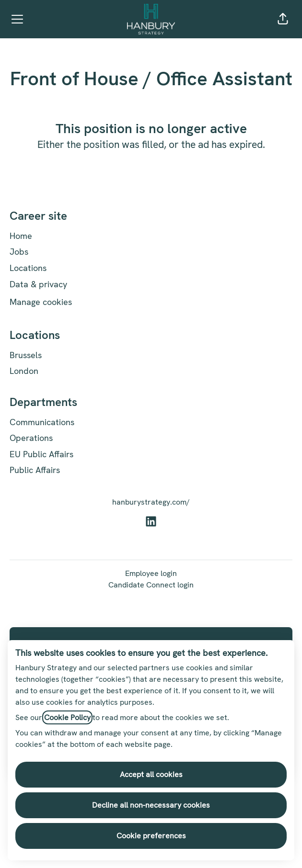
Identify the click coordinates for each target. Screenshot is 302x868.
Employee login (151, 573)
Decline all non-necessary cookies (151, 805)
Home (21, 236)
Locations (28, 268)
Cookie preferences (151, 836)
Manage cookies (41, 302)
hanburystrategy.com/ (151, 502)
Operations (31, 438)
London (24, 371)
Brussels (26, 355)
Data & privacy (38, 284)
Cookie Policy (67, 717)
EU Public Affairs (41, 454)
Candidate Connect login (151, 585)
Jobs (19, 252)
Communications (42, 422)
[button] (283, 19)
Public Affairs (35, 470)
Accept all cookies (151, 774)
